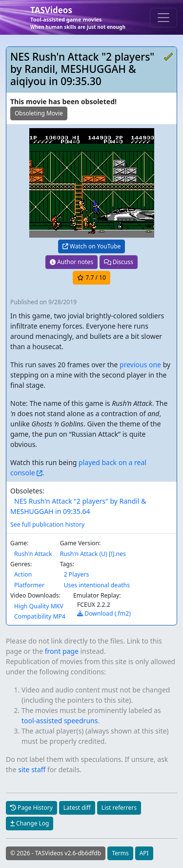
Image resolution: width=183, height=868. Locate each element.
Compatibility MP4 (40, 616)
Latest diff (77, 808)
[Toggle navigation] (163, 18)
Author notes (71, 262)
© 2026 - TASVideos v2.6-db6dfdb (56, 853)
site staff (32, 769)
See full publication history (47, 524)
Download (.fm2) (104, 613)
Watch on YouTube (92, 246)
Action (23, 574)
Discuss (119, 262)
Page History (31, 808)
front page (62, 651)
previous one (140, 365)
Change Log (30, 823)
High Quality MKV (39, 606)
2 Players (77, 574)
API (144, 853)
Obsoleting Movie (39, 113)
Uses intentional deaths (97, 585)
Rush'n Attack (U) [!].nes (93, 554)
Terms (120, 853)
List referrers (119, 808)
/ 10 (91, 278)
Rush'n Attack (33, 554)
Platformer (29, 585)
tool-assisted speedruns (60, 721)
